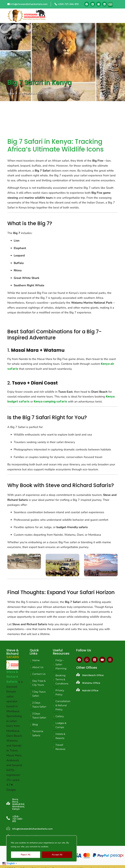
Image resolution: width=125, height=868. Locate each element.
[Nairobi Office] (78, 690)
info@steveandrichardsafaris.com (27, 4)
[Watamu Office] (78, 682)
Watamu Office (91, 683)
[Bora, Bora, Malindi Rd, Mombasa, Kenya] (8, 803)
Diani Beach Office (93, 675)
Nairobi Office (90, 691)
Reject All (26, 855)
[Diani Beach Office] (78, 675)
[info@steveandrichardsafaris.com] (8, 828)
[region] (42, 849)
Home (11, 94)
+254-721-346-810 (67, 4)
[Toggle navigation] (113, 16)
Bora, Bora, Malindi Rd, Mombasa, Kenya (18, 804)
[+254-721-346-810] (8, 818)
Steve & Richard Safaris (12, 677)
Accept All (57, 855)
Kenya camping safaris (50, 402)
